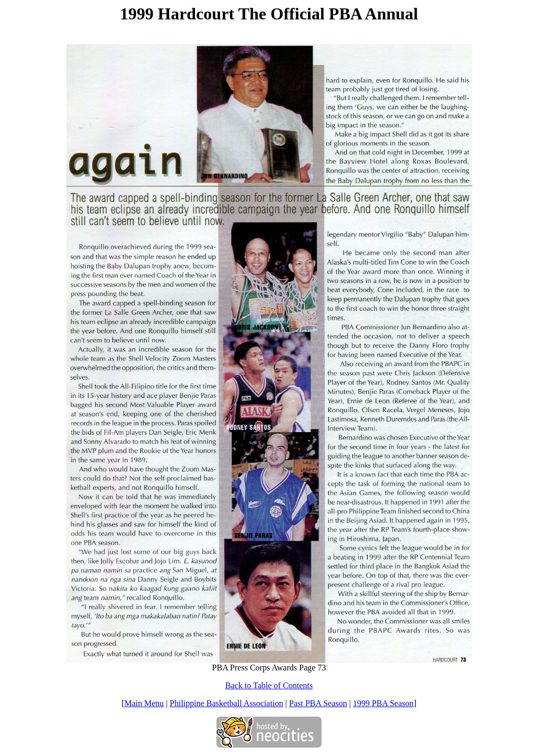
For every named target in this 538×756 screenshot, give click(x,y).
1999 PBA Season (384, 703)
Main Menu (144, 703)
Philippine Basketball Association (226, 703)
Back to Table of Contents (269, 685)
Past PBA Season (318, 703)
